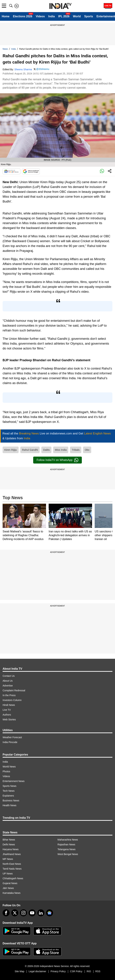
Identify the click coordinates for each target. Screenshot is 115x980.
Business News (11, 801)
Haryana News (11, 849)
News (5, 49)
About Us (8, 681)
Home (6, 16)
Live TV (7, 710)
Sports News (9, 786)
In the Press (9, 695)
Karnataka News (12, 893)
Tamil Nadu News (12, 869)
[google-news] (50, 913)
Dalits (46, 450)
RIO (89, 971)
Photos (6, 771)
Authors (7, 715)
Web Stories (9, 720)
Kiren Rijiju (11, 450)
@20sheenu (43, 69)
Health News (9, 805)
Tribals (76, 450)
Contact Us (9, 676)
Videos (40, 16)
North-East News (12, 864)
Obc (87, 450)
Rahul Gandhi (30, 450)
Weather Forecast (12, 737)
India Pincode (10, 742)
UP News (8, 874)
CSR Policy (76, 971)
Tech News (9, 791)
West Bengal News (68, 854)
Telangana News (67, 849)
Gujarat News (10, 883)
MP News (8, 859)
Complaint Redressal (14, 690)
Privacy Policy (58, 971)
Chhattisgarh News (13, 878)
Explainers (8, 796)
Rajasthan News (66, 844)
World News (9, 767)
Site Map (19, 971)
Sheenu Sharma (23, 69)
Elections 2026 (22, 16)
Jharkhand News (12, 854)
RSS (98, 971)
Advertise (8, 686)
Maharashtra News (68, 840)
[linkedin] (41, 913)
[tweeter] (15, 913)
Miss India (61, 450)
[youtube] (32, 913)
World (77, 16)
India (52, 16)
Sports (89, 16)
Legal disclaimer (37, 971)
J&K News (8, 888)
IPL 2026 (64, 16)
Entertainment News (14, 781)
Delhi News (9, 844)
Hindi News (9, 705)
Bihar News (9, 840)
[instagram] (23, 913)
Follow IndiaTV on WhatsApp (57, 460)
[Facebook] (6, 913)
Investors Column (12, 700)
